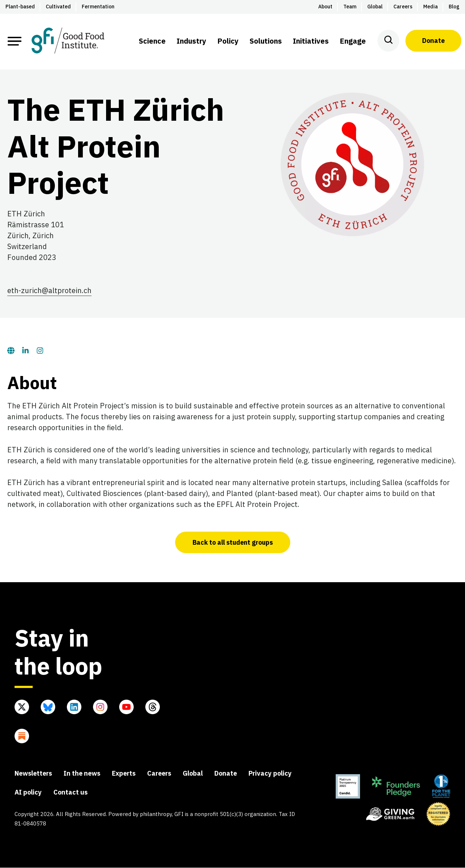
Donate (433, 41)
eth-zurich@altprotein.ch (49, 291)
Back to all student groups (232, 543)
